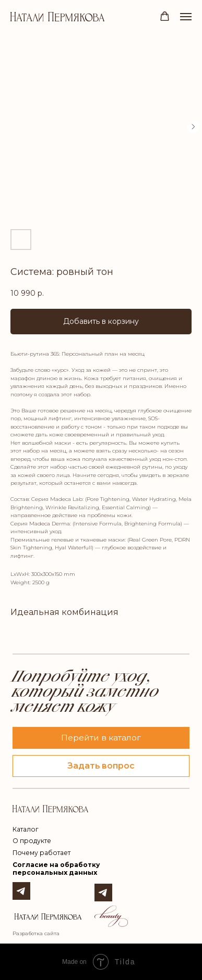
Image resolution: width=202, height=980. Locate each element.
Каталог (26, 829)
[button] (165, 16)
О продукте (32, 841)
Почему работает (41, 853)
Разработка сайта (36, 933)
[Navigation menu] (186, 17)
